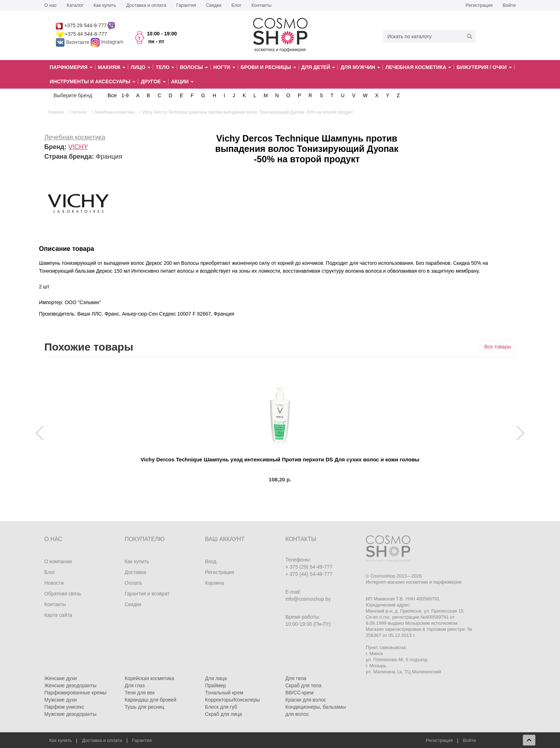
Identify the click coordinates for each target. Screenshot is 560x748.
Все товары (498, 347)
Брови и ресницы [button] (268, 67)
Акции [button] (182, 81)
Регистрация (479, 5)
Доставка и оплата (146, 5)
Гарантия (186, 5)
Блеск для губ (221, 707)
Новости (54, 583)
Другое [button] (153, 81)
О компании (58, 561)
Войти (509, 5)
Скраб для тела (303, 685)
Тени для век (140, 693)
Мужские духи (61, 700)
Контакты (261, 5)
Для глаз (135, 685)
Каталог (75, 5)
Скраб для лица (223, 714)
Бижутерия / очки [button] (484, 67)
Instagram (112, 42)
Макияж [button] (112, 67)
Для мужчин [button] (360, 67)
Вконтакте (73, 42)
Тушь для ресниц (144, 707)
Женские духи (61, 678)
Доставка (135, 572)
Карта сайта (58, 615)
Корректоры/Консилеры (232, 700)
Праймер (216, 685)
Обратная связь (63, 594)
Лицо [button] (141, 67)
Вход (211, 561)
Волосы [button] (194, 67)
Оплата (133, 583)
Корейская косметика (149, 678)
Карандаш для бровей (151, 700)
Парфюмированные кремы (75, 693)
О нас (51, 5)
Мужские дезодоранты (70, 714)
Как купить (105, 5)
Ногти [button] (224, 67)
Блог (236, 5)
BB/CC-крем (299, 693)
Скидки (214, 5)
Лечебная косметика (75, 137)
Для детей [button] (318, 67)
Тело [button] (165, 67)
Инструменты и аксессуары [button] (92, 81)
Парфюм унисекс (64, 707)
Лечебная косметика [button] (418, 67)
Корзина (214, 583)
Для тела (296, 678)
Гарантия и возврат (147, 594)
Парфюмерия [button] (71, 67)
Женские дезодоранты (70, 685)
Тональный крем (224, 693)
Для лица (216, 678)
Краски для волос (306, 700)
